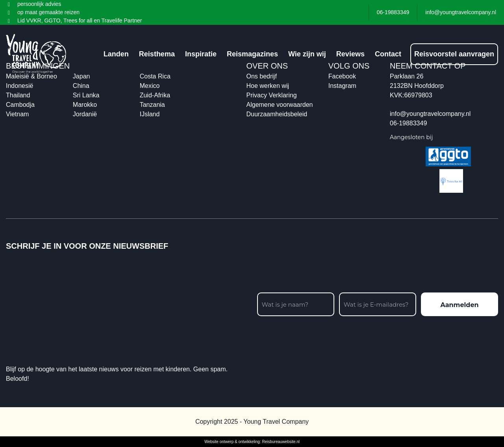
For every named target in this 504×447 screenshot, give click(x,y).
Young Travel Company (276, 422)
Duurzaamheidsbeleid (277, 114)
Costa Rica (155, 76)
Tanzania (152, 105)
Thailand (18, 95)
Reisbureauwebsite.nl (281, 442)
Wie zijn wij (307, 54)
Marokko (85, 105)
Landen (116, 54)
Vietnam (17, 114)
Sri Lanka (86, 95)
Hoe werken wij (268, 86)
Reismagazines (252, 54)
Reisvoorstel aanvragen (454, 54)
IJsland (150, 114)
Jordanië (85, 114)
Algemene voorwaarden (280, 105)
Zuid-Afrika (155, 95)
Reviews (350, 54)
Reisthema (157, 54)
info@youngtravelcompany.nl (430, 114)
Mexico (150, 86)
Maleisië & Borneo (31, 76)
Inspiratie (201, 54)
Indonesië (19, 86)
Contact (388, 54)
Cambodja (20, 105)
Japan (82, 76)
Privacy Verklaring (272, 95)
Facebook (342, 76)
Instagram (342, 86)
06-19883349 (408, 123)
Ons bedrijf (262, 76)
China (81, 86)
